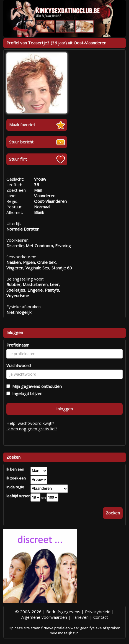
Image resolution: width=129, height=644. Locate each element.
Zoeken (113, 513)
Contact (101, 617)
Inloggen (64, 409)
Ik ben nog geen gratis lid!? (32, 429)
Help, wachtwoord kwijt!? (30, 423)
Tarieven (80, 617)
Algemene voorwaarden (44, 617)
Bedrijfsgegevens (63, 612)
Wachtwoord (19, 365)
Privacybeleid (98, 612)
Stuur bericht (21, 142)
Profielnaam (18, 345)
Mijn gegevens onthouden (36, 386)
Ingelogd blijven (26, 393)
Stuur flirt (18, 159)
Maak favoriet (22, 125)
